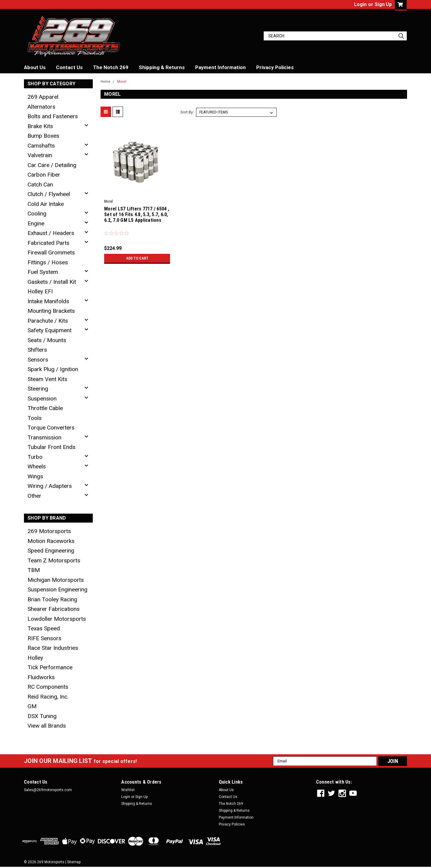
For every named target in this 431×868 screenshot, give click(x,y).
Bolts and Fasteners (53, 116)
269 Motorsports (49, 531)
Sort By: (187, 112)
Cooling (37, 214)
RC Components (48, 687)
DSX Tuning (42, 716)
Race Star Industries (53, 648)
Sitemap (74, 862)
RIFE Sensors (44, 638)
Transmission (44, 437)
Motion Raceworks (51, 541)
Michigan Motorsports (56, 580)
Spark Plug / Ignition (53, 369)
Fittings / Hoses (48, 262)
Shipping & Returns (162, 67)
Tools (35, 418)
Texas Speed (44, 628)
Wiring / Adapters (50, 486)
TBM (34, 570)
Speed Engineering (51, 551)
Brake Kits (40, 126)
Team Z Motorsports (54, 560)
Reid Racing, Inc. (48, 697)
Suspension (42, 399)
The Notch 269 (111, 67)
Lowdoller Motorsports (57, 619)
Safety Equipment (50, 330)
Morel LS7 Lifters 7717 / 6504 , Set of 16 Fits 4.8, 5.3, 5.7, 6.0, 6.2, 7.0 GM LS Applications (137, 214)
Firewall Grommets (51, 252)
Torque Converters (51, 428)
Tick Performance (50, 667)
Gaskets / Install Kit (52, 282)
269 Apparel (43, 97)
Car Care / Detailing (52, 165)
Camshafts (41, 146)
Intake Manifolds (48, 301)
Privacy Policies (275, 67)
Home (106, 82)
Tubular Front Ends (51, 447)
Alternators (41, 107)
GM (32, 706)
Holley (35, 658)
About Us (35, 67)
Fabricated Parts (48, 243)
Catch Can (40, 185)
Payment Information (220, 67)
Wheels (37, 466)
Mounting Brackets (51, 311)
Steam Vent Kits (47, 379)
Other (34, 496)
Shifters (37, 350)
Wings (35, 476)
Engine (36, 223)
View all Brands (47, 726)
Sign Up (383, 4)
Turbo (35, 457)
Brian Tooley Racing (52, 599)
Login (360, 4)
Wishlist (128, 790)
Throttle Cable (45, 408)
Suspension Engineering (57, 589)
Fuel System (43, 272)
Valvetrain (40, 155)
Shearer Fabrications (54, 609)
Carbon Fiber (44, 175)
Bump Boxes (43, 136)
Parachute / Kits (48, 321)
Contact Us (69, 67)
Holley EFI (40, 291)
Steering (38, 389)
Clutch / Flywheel (49, 194)
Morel (122, 82)
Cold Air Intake (46, 204)
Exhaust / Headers (51, 233)
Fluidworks (41, 677)
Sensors (38, 360)
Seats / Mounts (47, 340)
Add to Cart (137, 258)
